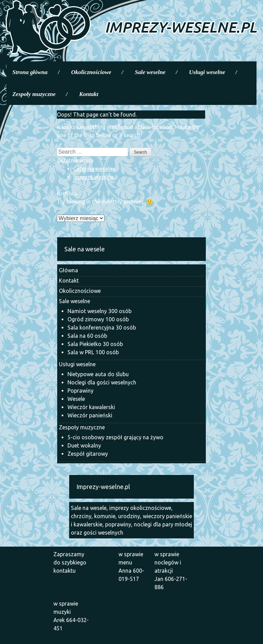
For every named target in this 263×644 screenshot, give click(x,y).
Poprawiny (80, 391)
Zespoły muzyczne (34, 94)
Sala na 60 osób (87, 336)
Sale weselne (150, 72)
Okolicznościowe (91, 72)
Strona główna (30, 72)
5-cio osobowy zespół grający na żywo (115, 437)
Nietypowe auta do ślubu (98, 374)
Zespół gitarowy (88, 454)
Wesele (76, 399)
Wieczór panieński (90, 415)
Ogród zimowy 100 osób (98, 319)
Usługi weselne (207, 72)
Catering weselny (94, 169)
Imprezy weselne (93, 177)
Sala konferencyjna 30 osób (102, 327)
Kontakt (89, 94)
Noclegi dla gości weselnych (102, 382)
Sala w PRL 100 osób (93, 352)
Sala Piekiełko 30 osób (95, 344)
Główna (68, 270)
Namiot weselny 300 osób (99, 311)
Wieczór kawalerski (91, 407)
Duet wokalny (84, 445)
